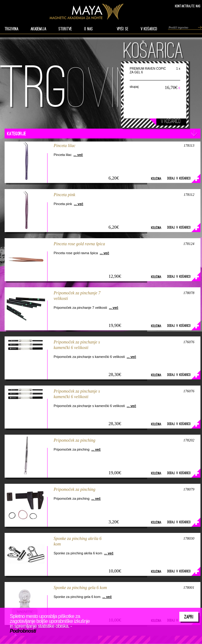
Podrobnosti (23, 631)
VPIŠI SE (123, 29)
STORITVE (65, 29)
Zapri (189, 617)
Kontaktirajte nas (188, 6)
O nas (89, 29)
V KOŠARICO (149, 29)
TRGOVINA (11, 29)
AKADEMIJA (38, 29)
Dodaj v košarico (179, 178)
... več (78, 155)
